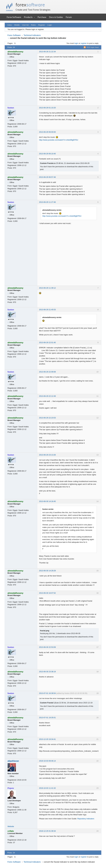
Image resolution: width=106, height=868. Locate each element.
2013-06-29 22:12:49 (47, 396)
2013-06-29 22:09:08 (47, 372)
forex (30, 5)
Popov (11, 788)
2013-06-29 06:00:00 (47, 132)
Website (11, 826)
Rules (33, 25)
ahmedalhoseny (16, 52)
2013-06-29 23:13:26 (47, 455)
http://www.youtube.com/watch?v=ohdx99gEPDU (59, 140)
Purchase (42, 17)
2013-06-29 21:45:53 (47, 310)
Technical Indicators (32, 35)
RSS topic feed (93, 47)
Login (50, 25)
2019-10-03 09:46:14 (47, 761)
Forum (69, 17)
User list (25, 25)
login (76, 43)
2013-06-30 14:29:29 (47, 571)
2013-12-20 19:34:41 (47, 739)
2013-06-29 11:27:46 (47, 202)
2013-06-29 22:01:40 (47, 342)
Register (42, 25)
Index (10, 25)
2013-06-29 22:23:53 (47, 418)
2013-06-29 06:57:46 (47, 177)
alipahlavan (13, 761)
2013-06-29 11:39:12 (47, 288)
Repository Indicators (86, 819)
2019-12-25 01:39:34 (47, 831)
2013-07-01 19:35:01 (47, 718)
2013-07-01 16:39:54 (47, 693)
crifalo (11, 831)
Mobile (17, 25)
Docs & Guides (56, 17)
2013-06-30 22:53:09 (47, 647)
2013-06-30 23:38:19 (47, 672)
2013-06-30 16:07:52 (47, 593)
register (84, 43)
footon (11, 108)
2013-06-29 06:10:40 (47, 154)
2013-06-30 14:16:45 (47, 501)
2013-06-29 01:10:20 (47, 108)
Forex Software (14, 17)
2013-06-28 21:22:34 (47, 52)
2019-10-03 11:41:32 (47, 788)
